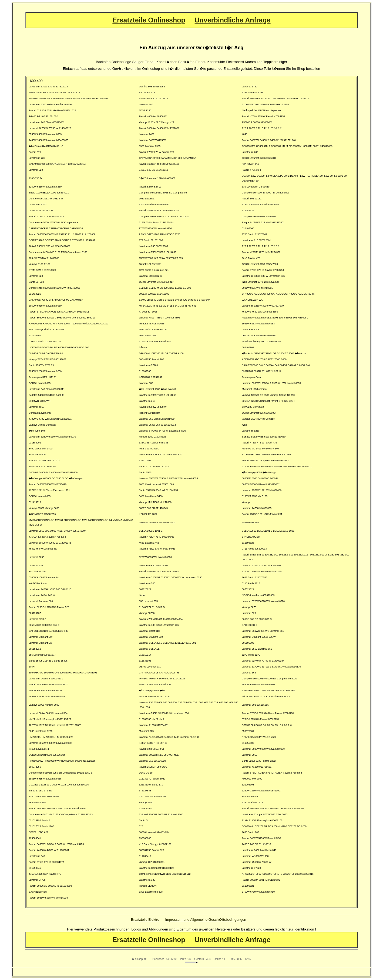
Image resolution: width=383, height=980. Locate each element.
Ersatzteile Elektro (145, 920)
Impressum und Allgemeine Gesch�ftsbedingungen (206, 920)
